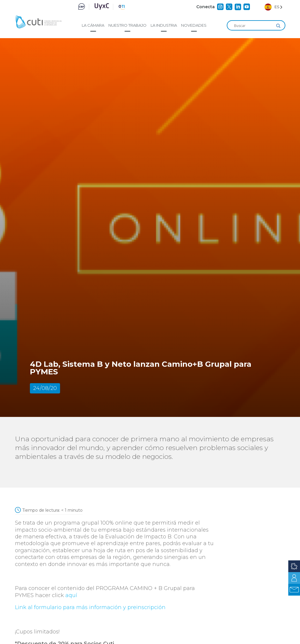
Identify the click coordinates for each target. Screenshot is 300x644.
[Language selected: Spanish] (273, 7)
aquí (71, 595)
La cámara (93, 25)
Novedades (194, 25)
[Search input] (253, 26)
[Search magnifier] (278, 26)
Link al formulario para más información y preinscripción (91, 607)
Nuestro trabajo (127, 25)
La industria (164, 25)
